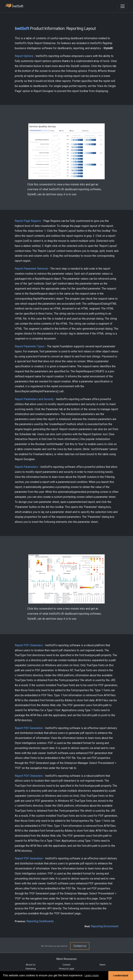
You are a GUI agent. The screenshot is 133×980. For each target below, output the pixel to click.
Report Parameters (26, 467)
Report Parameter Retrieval (31, 269)
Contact (66, 965)
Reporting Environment (105, 926)
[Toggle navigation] (123, 6)
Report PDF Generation (29, 728)
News (102, 965)
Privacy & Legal (66, 969)
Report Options (24, 56)
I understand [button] (121, 975)
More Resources (66, 959)
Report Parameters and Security (34, 399)
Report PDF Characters (29, 645)
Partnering (31, 969)
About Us (31, 965)
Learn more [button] (92, 975)
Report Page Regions (28, 221)
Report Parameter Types (30, 346)
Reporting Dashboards (40, 921)
